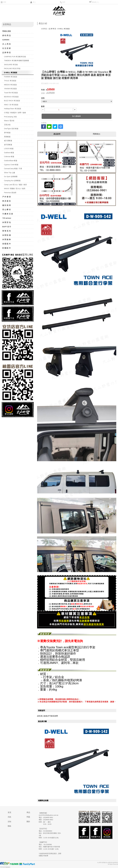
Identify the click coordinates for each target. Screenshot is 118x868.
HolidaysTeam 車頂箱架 (13, 109)
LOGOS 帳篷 (9, 149)
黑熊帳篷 (7, 137)
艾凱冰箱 (7, 125)
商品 (28, 812)
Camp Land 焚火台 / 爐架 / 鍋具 (15, 185)
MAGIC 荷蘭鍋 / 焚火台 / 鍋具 (15, 189)
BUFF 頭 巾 (7, 227)
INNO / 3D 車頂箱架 (11, 105)
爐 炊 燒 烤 (7, 205)
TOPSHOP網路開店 (5, 867)
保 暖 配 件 (7, 244)
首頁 (9, 812)
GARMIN (6, 40)
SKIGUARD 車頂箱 (11, 65)
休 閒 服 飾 (7, 239)
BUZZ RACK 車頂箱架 (12, 101)
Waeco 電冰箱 (9, 121)
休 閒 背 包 (7, 222)
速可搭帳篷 (8, 145)
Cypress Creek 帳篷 (11, 165)
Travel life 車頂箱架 (11, 93)
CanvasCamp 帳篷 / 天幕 (13, 169)
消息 (9, 817)
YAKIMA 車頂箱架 (10, 89)
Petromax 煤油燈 (10, 193)
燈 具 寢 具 (7, 201)
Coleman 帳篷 (9, 157)
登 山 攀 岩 (7, 209)
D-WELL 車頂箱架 (11, 73)
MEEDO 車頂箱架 (10, 85)
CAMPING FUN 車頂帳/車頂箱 (15, 57)
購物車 (95, 2)
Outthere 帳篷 (9, 153)
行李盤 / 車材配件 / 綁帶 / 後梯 (15, 113)
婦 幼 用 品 (7, 35)
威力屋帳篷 (8, 141)
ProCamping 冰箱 (10, 117)
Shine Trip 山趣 (10, 173)
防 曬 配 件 (7, 248)
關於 (28, 822)
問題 (28, 817)
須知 (9, 822)
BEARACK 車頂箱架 (11, 97)
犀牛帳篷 (7, 133)
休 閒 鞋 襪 (7, 235)
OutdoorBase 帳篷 (11, 161)
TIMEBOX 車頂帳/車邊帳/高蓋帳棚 (16, 61)
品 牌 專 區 (7, 53)
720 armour (7, 218)
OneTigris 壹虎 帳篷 (11, 129)
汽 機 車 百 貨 (8, 214)
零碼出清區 (7, 31)
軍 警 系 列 (7, 231)
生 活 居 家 (7, 48)
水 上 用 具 (7, 44)
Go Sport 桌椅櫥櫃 (11, 177)
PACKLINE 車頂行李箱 (12, 69)
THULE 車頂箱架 (10, 81)
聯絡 (9, 826)
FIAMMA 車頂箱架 (11, 77)
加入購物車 (76, 116)
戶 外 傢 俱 (7, 197)
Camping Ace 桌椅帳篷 (12, 181)
